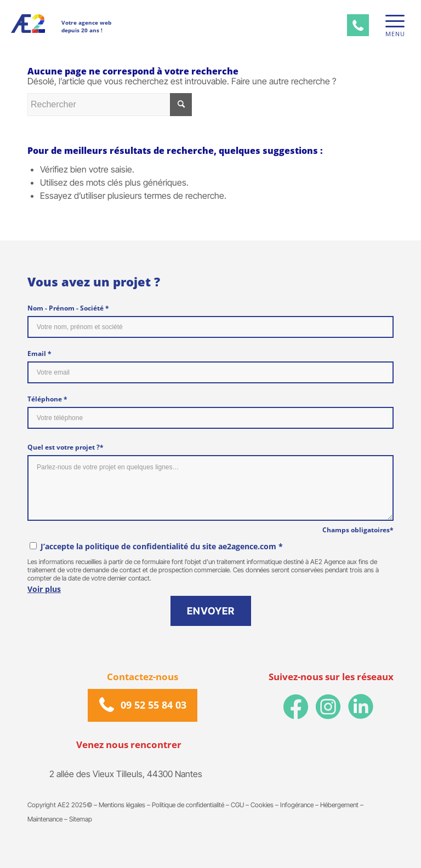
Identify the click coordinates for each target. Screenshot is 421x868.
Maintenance (45, 820)
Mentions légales (122, 805)
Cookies (262, 805)
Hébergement (339, 805)
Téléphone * (47, 399)
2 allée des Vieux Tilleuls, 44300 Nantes (126, 774)
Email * (39, 353)
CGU (237, 805)
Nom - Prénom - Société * (68, 308)
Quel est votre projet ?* (66, 447)
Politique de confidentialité (188, 805)
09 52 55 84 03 (153, 705)
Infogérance (297, 805)
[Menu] (392, 21)
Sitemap (81, 820)
